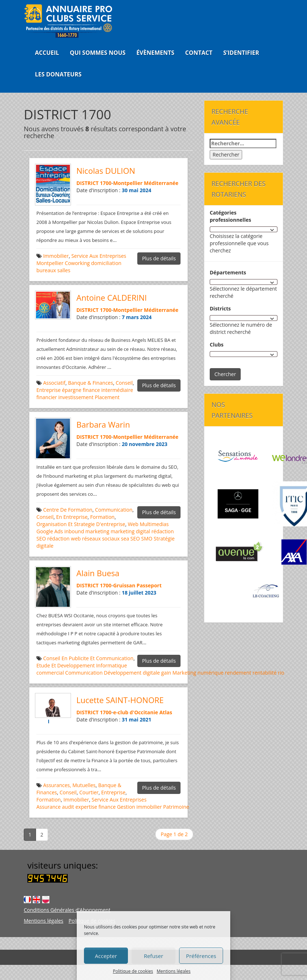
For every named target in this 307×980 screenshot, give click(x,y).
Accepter (106, 956)
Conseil (124, 383)
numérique (210, 673)
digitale (151, 673)
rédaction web (64, 538)
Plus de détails (159, 258)
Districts (220, 308)
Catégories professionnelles (230, 216)
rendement (238, 673)
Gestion (126, 807)
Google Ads (50, 531)
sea (125, 538)
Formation (102, 517)
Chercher (225, 374)
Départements (228, 272)
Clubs (217, 345)
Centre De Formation (68, 510)
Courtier (89, 792)
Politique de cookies (133, 971)
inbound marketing (87, 531)
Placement (107, 397)
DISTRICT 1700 (94, 183)
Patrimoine (176, 807)
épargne (72, 390)
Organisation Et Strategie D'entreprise (81, 524)
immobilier (149, 807)
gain (166, 673)
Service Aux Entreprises (99, 256)
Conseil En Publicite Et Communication (88, 658)
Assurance (48, 807)
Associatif (54, 383)
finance (92, 390)
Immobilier (56, 256)
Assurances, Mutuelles (70, 785)
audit (68, 807)
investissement (76, 397)
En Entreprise (72, 517)
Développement (123, 673)
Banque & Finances (91, 383)
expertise (86, 807)
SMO (147, 538)
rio (281, 673)
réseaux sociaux (101, 538)
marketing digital (130, 531)
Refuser (153, 956)
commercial (50, 673)
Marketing (184, 673)
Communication (114, 510)
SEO (135, 538)
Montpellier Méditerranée (146, 183)
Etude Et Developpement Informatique (82, 665)
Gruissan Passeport (137, 585)
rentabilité (265, 673)
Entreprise (48, 390)
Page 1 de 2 (174, 834)
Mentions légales (174, 971)
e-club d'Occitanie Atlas (143, 712)
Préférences (201, 956)
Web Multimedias (148, 524)
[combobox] (244, 229)
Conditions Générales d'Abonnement (67, 910)
